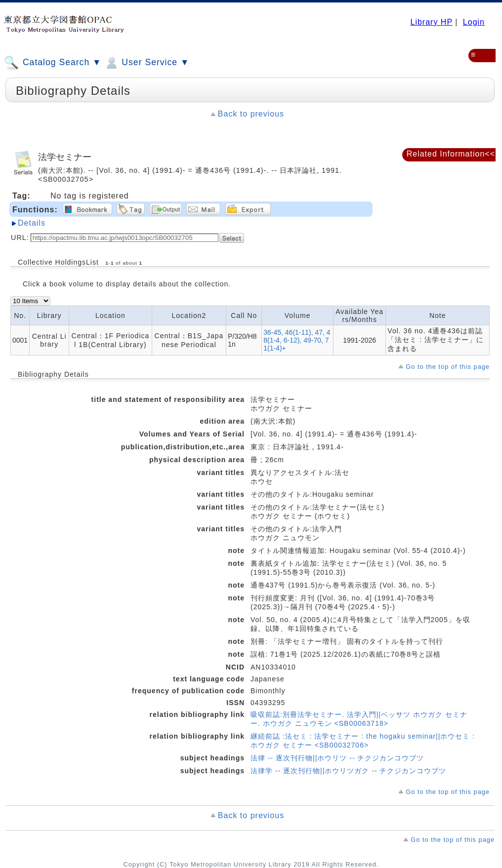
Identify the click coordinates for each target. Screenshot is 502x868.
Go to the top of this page (448, 367)
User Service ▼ (146, 63)
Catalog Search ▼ (53, 63)
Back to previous (251, 114)
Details (32, 223)
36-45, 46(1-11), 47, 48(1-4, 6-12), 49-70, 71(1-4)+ (297, 340)
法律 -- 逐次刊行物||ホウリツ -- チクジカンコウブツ (337, 758)
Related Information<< (451, 154)
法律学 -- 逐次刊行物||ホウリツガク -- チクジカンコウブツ (348, 771)
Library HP (431, 22)
